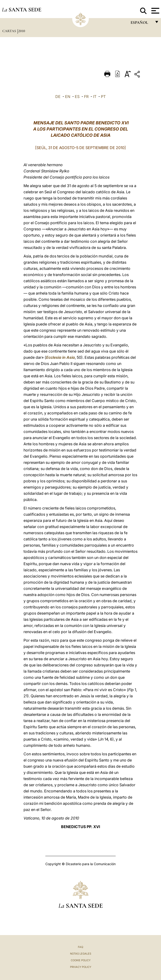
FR (86, 97)
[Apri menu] (155, 11)
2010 (22, 31)
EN (68, 97)
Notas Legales (81, 954)
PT (103, 97)
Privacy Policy (81, 967)
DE (58, 97)
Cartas (10, 31)
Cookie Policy (81, 960)
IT (95, 97)
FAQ (80, 947)
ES (77, 97)
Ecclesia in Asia (60, 357)
